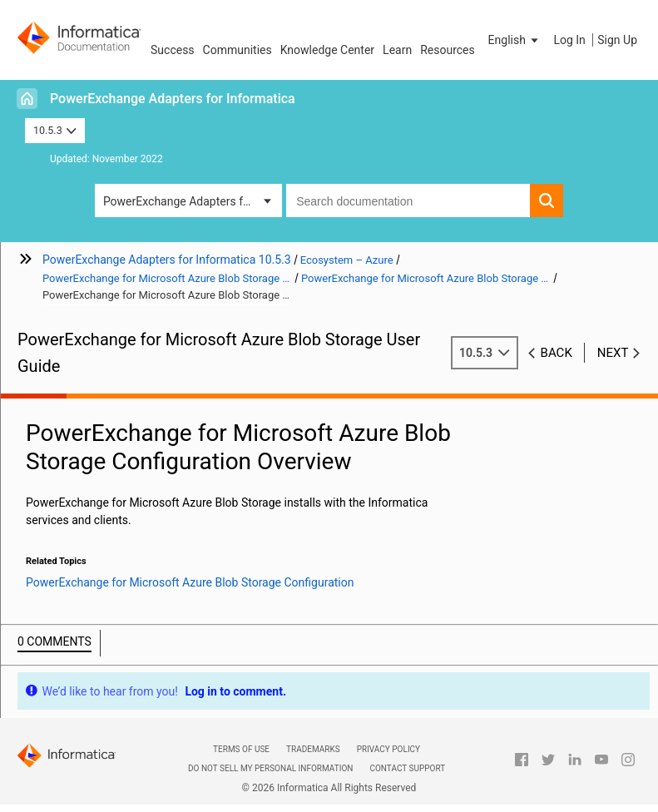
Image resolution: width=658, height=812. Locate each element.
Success (173, 50)
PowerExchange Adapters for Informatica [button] (193, 201)
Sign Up (617, 40)
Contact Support (407, 768)
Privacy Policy (388, 749)
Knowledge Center (327, 50)
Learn (397, 50)
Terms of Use (241, 749)
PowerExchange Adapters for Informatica (173, 99)
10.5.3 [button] (55, 130)
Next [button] (613, 353)
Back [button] (557, 353)
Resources (448, 50)
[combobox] (408, 201)
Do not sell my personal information (270, 768)
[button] (515, 40)
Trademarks (313, 749)
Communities (237, 50)
